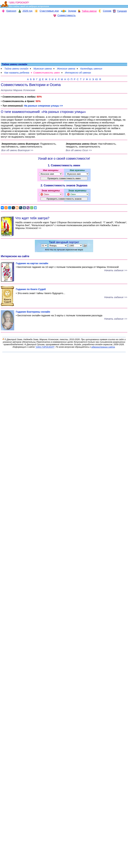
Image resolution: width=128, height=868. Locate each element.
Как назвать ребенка (17, 73)
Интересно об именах (78, 73)
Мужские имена (43, 69)
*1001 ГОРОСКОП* (45, 347)
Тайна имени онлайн (16, 69)
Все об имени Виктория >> (17, 150)
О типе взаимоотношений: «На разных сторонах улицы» (43, 112)
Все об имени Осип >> (79, 150)
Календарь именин (91, 69)
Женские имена (66, 69)
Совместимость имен (46, 73)
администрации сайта (103, 347)
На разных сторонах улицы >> (43, 106)
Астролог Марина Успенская (18, 90)
